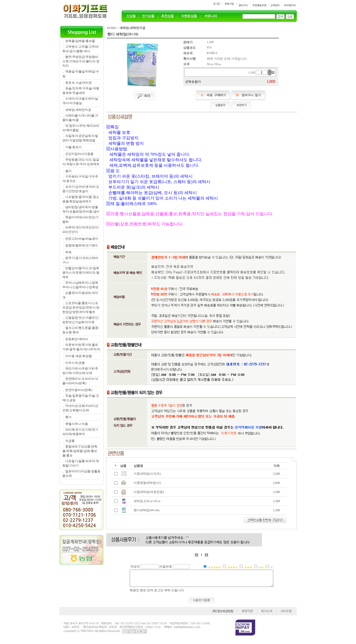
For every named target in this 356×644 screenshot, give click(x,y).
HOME (112, 28)
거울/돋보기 (73, 147)
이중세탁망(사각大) (147, 474)
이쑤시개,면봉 (75, 363)
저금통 (70, 441)
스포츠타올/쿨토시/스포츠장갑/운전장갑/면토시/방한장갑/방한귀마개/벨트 (81, 308)
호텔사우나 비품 (77, 424)
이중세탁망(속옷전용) (149, 492)
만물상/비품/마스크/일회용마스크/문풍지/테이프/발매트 (81, 273)
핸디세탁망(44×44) (147, 510)
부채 (68, 252)
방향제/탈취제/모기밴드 (82, 245)
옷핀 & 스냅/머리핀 (79, 83)
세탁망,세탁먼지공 (78, 110)
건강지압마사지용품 (79, 154)
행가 (68, 417)
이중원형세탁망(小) (147, 483)
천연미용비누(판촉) (79, 390)
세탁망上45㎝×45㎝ (147, 501)
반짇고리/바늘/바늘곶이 (82, 239)
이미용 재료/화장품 (79, 356)
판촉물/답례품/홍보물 (80, 41)
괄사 (68, 171)
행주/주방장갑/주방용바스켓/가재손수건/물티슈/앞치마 (81, 61)
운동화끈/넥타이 (77, 339)
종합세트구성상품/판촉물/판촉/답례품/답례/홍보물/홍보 (80, 451)
